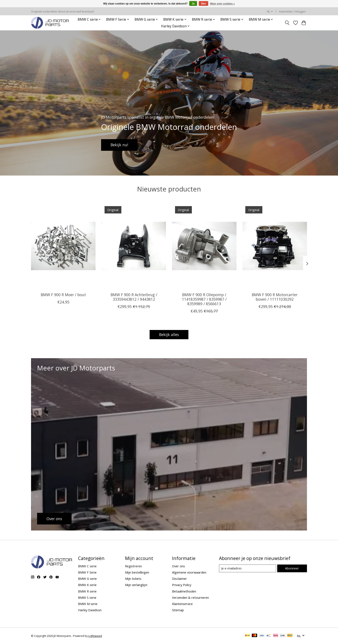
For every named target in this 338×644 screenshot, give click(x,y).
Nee (203, 4)
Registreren (133, 566)
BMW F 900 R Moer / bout (63, 294)
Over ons (178, 566)
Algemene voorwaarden (189, 572)
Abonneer (292, 568)
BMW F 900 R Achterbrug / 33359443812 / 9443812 (134, 297)
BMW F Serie (87, 572)
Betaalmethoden (184, 591)
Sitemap (178, 610)
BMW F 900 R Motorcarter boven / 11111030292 (275, 297)
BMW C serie (87, 566)
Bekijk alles (169, 334)
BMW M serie (88, 604)
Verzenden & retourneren (190, 597)
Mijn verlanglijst (136, 585)
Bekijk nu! (119, 145)
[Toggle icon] (287, 23)
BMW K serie (87, 585)
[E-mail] (248, 568)
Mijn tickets (133, 579)
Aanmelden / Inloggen (292, 12)
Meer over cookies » (223, 4)
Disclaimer (179, 579)
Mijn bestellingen (137, 572)
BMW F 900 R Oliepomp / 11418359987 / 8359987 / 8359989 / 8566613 (204, 299)
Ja (193, 4)
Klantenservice (182, 604)
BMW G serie (87, 579)
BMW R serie (87, 591)
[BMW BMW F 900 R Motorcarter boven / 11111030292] (275, 246)
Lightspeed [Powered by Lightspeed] (95, 636)
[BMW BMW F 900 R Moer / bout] (63, 246)
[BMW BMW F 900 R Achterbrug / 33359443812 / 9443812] (134, 246)
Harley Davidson (90, 610)
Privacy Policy (182, 585)
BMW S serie (87, 597)
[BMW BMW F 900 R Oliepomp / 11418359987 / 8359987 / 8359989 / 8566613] (204, 246)
